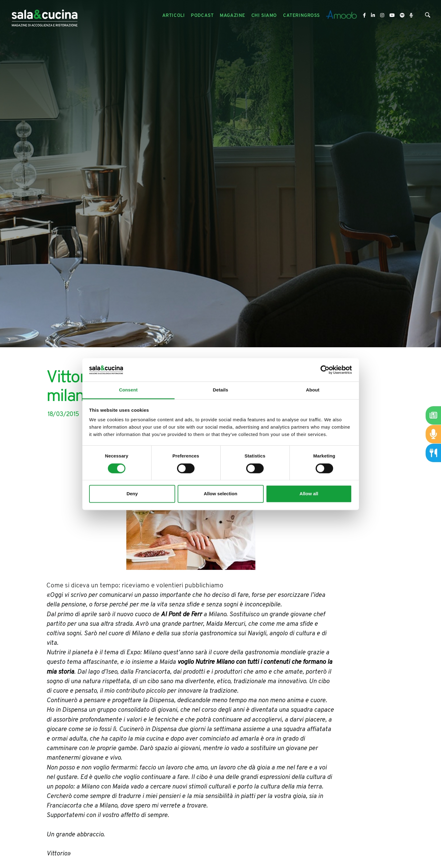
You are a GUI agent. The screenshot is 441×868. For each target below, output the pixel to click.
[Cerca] (428, 16)
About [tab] (313, 390)
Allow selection (220, 494)
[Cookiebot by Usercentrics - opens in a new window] (325, 370)
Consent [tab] (128, 390)
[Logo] (45, 16)
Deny (132, 494)
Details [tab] (221, 390)
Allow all (309, 494)
